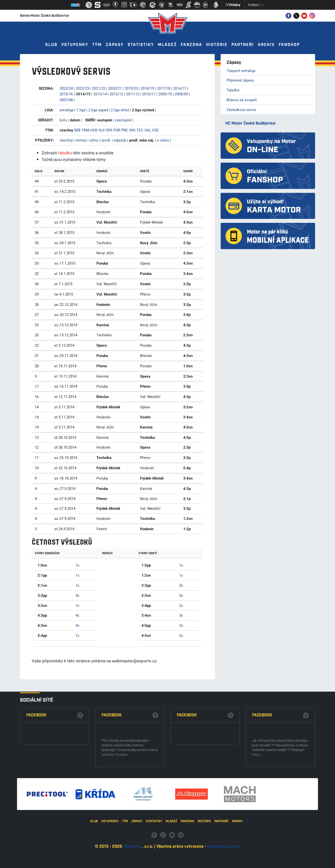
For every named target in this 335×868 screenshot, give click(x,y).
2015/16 (66, 94)
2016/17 (180, 88)
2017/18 (164, 88)
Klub (51, 45)
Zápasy (115, 45)
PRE (125, 130)
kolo (63, 120)
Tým (97, 45)
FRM (86, 130)
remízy (81, 140)
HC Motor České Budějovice (250, 123)
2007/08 (66, 100)
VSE (155, 130)
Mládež (167, 45)
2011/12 (133, 94)
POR (117, 130)
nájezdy (120, 140)
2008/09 (181, 94)
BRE (78, 130)
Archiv (266, 45)
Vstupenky (75, 45)
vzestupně (123, 120)
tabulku (65, 153)
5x (77, 595)
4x (77, 615)
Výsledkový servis (241, 110)
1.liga (81, 110)
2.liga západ (98, 110)
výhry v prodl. (100, 140)
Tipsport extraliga (241, 71)
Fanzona (191, 45)
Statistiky (141, 45)
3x (181, 585)
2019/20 (131, 88)
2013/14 (100, 94)
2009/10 (165, 94)
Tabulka (233, 90)
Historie (217, 45)
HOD (94, 130)
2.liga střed (120, 110)
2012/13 (116, 94)
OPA (109, 130)
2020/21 (115, 88)
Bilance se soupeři (242, 100)
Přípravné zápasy (240, 80)
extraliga (67, 110)
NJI (102, 130)
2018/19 (147, 88)
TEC (140, 130)
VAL (148, 130)
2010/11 (149, 94)
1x (77, 565)
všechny (66, 140)
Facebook (36, 765)
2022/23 (82, 88)
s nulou (163, 140)
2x (181, 605)
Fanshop (289, 45)
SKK (132, 130)
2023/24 (66, 88)
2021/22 (99, 88)
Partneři (243, 45)
